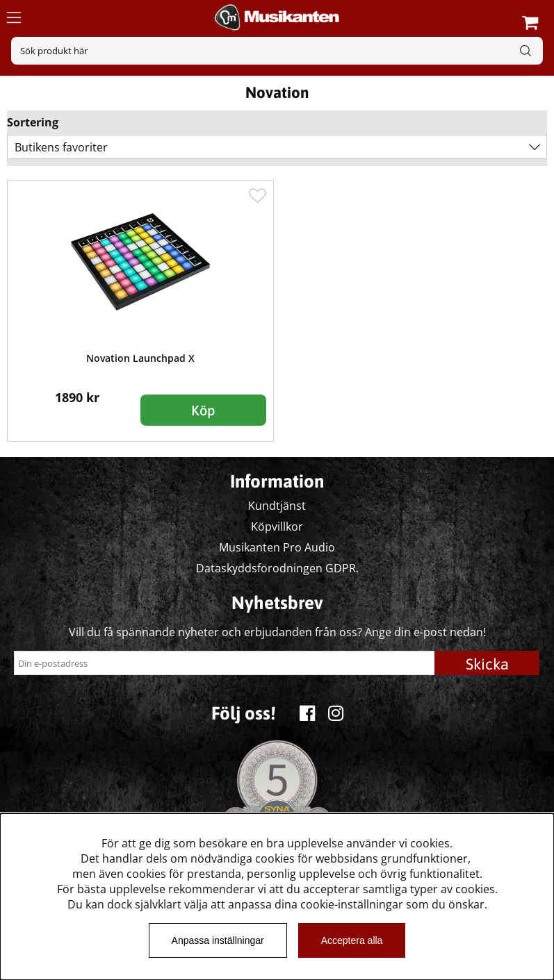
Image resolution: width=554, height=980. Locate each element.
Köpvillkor (277, 526)
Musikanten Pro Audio (277, 547)
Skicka (487, 664)
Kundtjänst (277, 506)
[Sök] (277, 51)
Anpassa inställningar (218, 940)
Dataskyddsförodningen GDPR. (277, 568)
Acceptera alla (352, 940)
